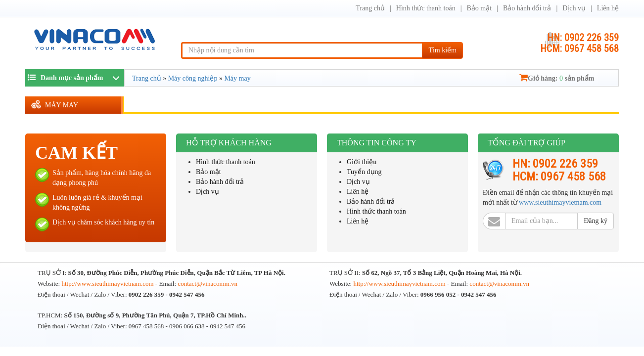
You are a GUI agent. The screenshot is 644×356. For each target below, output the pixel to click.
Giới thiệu (362, 162)
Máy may (62, 105)
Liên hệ (608, 8)
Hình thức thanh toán (426, 8)
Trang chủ (370, 8)
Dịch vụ (574, 8)
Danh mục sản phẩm (66, 77)
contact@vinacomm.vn (207, 284)
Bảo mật (479, 8)
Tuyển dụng (364, 172)
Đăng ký (596, 221)
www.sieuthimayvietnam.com (560, 202)
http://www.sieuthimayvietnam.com (108, 284)
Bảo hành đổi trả (527, 8)
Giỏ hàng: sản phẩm (557, 78)
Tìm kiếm (442, 50)
